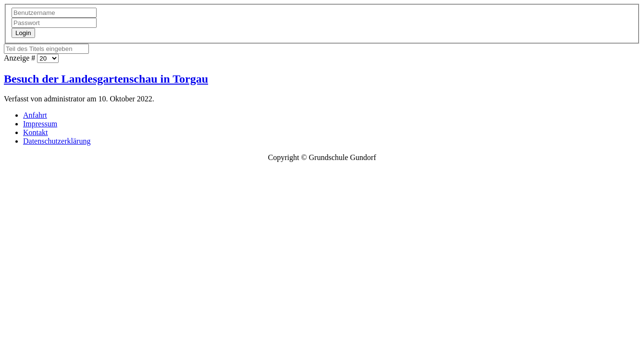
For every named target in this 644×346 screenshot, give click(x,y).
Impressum (40, 124)
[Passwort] (54, 23)
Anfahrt (35, 115)
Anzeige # (20, 58)
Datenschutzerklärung (57, 141)
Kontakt (36, 132)
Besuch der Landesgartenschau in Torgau (106, 79)
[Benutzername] (54, 13)
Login (23, 33)
